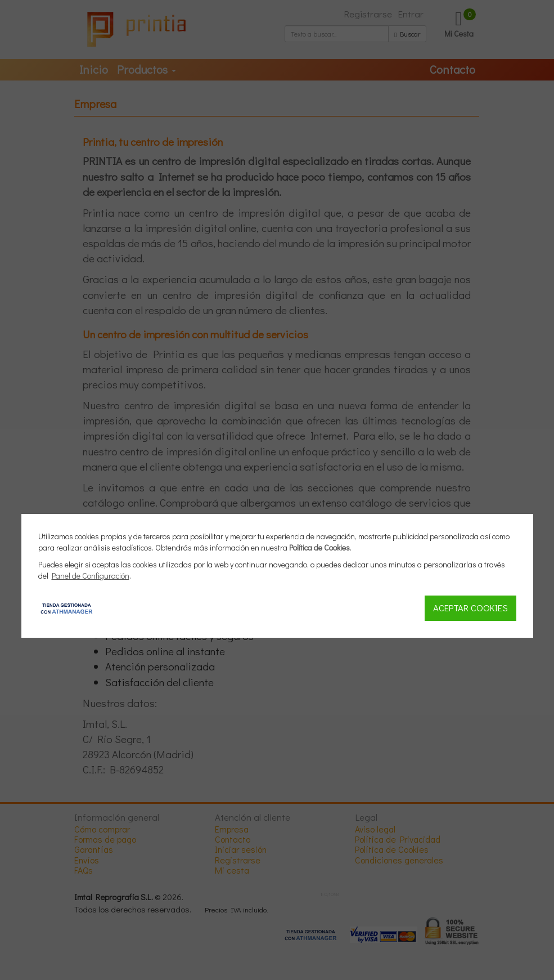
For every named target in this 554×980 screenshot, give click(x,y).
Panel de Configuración (91, 576)
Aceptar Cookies (470, 607)
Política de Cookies (319, 547)
